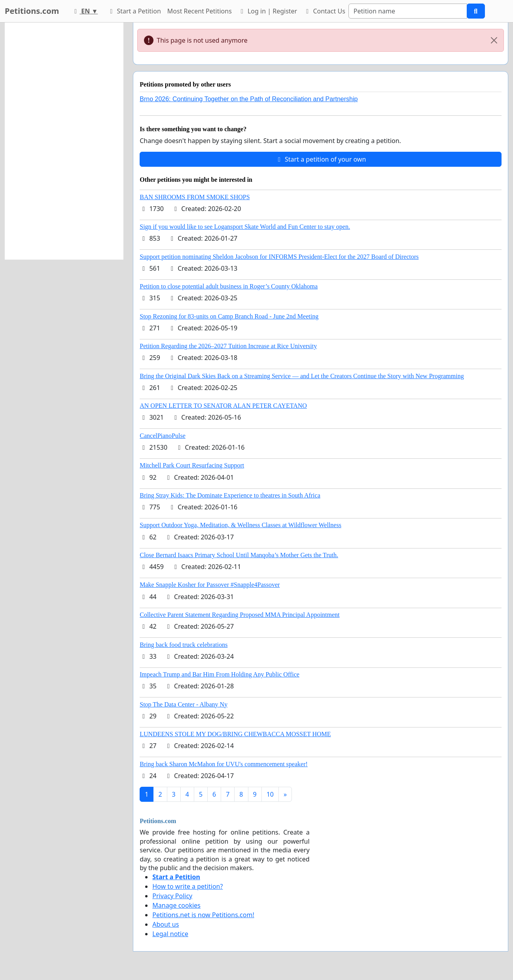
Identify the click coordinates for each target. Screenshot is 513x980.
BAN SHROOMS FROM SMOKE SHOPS (195, 197)
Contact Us (324, 11)
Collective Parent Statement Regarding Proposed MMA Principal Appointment (239, 615)
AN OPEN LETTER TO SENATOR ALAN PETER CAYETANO (223, 406)
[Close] (494, 40)
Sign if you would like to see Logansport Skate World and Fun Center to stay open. (245, 227)
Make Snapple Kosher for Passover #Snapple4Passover (210, 585)
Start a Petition (134, 11)
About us (166, 924)
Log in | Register (268, 11)
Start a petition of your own (321, 159)
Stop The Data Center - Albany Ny (184, 704)
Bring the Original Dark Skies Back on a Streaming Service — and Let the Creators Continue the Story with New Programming (302, 376)
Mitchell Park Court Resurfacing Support (192, 465)
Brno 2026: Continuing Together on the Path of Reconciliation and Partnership (249, 99)
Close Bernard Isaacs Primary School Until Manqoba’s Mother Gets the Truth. (239, 555)
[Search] (408, 11)
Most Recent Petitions (200, 11)
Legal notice (170, 934)
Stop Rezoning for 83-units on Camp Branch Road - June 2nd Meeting (229, 316)
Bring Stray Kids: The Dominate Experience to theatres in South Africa (230, 495)
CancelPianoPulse (163, 436)
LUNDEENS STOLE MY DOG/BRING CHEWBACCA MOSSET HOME (235, 734)
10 (270, 794)
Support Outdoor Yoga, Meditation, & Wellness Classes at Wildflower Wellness (240, 525)
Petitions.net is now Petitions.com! (203, 915)
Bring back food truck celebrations (184, 645)
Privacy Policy (172, 896)
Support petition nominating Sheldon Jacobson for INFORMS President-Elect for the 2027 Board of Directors (279, 257)
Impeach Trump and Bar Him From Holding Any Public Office (220, 674)
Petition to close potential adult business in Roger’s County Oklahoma (229, 286)
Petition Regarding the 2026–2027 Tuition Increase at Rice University (228, 346)
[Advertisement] (64, 141)
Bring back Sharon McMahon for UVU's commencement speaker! (224, 764)
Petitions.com (32, 11)
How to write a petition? (187, 886)
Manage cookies (176, 905)
